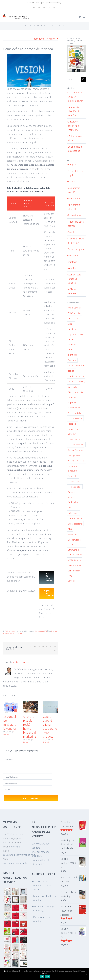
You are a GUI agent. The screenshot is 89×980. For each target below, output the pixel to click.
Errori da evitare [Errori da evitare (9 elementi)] (75, 418)
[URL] (28, 789)
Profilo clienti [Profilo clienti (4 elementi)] (74, 502)
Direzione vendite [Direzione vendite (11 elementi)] (76, 392)
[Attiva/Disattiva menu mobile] (85, 17)
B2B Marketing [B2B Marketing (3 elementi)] (74, 313)
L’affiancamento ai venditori (42, 919)
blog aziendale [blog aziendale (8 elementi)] (75, 319)
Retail (71, 232)
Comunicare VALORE (41, 631)
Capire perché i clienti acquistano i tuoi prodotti (50, 727)
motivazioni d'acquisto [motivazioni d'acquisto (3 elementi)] (73, 468)
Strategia (73, 262)
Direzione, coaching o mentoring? (74, 126)
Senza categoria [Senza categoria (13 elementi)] (75, 524)
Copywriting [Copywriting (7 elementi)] (73, 387)
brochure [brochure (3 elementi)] (72, 329)
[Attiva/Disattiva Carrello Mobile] (80, 17)
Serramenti (74, 255)
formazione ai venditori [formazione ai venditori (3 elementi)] (74, 431)
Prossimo (51, 39)
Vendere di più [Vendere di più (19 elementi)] (74, 565)
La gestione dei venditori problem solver (76, 97)
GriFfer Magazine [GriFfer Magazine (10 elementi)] (75, 450)
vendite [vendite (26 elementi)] (71, 581)
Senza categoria (76, 249)
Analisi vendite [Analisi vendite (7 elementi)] (74, 308)
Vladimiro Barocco (10, 631)
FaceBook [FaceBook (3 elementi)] (72, 424)
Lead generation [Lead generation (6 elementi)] (75, 455)
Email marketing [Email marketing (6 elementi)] (75, 413)
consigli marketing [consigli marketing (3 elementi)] (76, 376)
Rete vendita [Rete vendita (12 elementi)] (74, 513)
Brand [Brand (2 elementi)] (71, 324)
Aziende (72, 181)
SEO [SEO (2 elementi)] (70, 529)
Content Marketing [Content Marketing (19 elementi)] (76, 381)
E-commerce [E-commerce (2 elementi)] (74, 408)
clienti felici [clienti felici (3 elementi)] (73, 355)
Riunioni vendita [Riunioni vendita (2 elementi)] (75, 518)
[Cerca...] (74, 79)
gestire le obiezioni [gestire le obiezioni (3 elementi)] (76, 445)
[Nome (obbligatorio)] (28, 777)
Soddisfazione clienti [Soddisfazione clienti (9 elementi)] (74, 542)
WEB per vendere (72, 291)
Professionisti (75, 215)
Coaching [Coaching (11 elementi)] (72, 360)
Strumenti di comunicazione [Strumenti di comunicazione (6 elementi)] (75, 552)
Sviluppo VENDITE (41, 860)
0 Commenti (19, 633)
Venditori (73, 268)
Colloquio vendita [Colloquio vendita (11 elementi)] (76, 365)
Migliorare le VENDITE (74, 207)
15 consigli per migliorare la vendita (10, 723)
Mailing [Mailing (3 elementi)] (71, 461)
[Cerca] (83, 79)
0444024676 (17, 847)
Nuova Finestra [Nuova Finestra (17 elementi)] (75, 481)
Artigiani (72, 165)
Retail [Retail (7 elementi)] (70, 508)
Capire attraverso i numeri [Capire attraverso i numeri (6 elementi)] (76, 337)
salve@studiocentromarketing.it (52, 3)
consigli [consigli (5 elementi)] (71, 371)
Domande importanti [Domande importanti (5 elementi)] (73, 400)
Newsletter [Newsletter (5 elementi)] (73, 476)
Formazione (74, 198)
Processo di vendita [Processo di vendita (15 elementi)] (73, 495)
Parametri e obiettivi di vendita (74, 111)
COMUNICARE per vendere (40, 846)
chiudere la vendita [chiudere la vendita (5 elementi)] (73, 347)
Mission (12, 633)
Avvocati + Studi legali (76, 173)
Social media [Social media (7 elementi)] (74, 534)
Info (48, 977)
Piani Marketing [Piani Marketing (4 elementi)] (75, 487)
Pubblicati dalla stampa (76, 224)
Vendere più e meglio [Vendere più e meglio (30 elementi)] (74, 573)
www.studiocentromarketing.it (18, 863)
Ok (42, 977)
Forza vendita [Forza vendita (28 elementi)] (74, 439)
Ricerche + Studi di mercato (76, 241)
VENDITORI (37, 856)
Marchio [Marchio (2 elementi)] (81, 461)
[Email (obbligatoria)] (28, 783)
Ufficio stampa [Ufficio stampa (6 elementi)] (74, 560)
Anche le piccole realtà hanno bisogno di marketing (30, 727)
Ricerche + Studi (40, 864)
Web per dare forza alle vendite (75, 279)
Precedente (39, 39)
